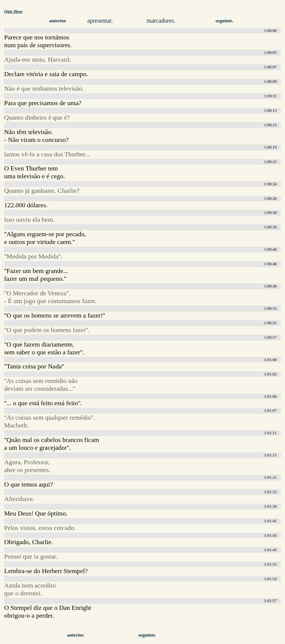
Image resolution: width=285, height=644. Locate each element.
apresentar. (100, 21)
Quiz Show (13, 11)
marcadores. (161, 21)
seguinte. (225, 21)
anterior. (58, 21)
